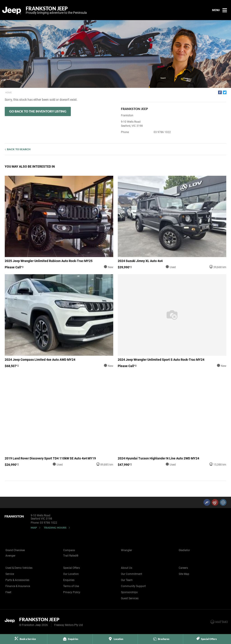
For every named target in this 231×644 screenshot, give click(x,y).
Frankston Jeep (56, 10)
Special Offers (72, 568)
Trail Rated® (71, 556)
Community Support (133, 586)
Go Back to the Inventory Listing (38, 111)
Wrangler (126, 550)
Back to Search (19, 149)
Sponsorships (129, 592)
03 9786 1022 (162, 132)
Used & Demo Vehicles (19, 568)
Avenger (10, 556)
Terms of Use (71, 586)
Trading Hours (55, 528)
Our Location (71, 574)
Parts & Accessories (17, 580)
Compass (69, 550)
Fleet (8, 592)
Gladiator (184, 550)
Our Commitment (132, 574)
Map (34, 528)
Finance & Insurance (18, 586)
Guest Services (130, 598)
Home (8, 93)
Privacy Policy (72, 592)
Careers (183, 568)
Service (10, 574)
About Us (127, 568)
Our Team (127, 580)
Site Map (184, 574)
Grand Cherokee (15, 550)
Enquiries (69, 580)
